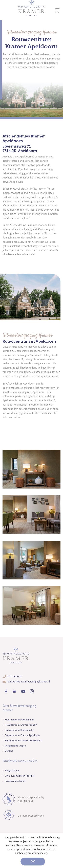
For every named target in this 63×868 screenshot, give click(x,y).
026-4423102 (15, 676)
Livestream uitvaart (14, 781)
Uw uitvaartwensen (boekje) (19, 776)
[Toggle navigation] (58, 10)
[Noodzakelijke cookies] (59, 838)
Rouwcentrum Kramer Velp (18, 730)
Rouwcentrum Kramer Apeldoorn (21, 735)
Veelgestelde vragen (14, 746)
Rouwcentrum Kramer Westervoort (22, 740)
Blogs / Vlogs (11, 771)
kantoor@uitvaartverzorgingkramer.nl (29, 682)
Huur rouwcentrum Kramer (18, 720)
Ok (33, 862)
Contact (8, 751)
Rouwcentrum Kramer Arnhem (20, 725)
